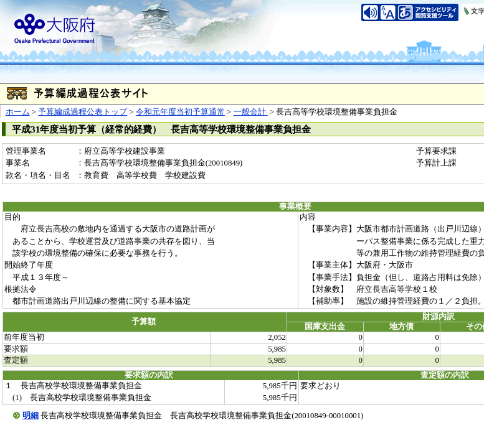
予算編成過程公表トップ (83, 112)
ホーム (18, 112)
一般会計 (251, 112)
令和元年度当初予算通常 (180, 112)
